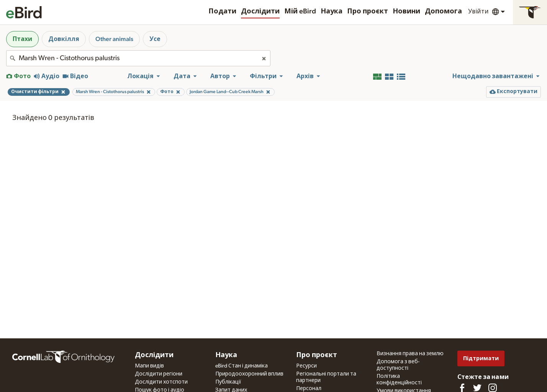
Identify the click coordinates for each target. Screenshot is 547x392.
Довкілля (64, 39)
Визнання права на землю (410, 354)
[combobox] (138, 58)
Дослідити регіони (159, 374)
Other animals (114, 39)
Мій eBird (300, 11)
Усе (155, 39)
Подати (222, 11)
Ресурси (306, 366)
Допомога (443, 11)
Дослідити (260, 11)
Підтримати (481, 358)
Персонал (309, 389)
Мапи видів (149, 366)
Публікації (228, 382)
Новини (406, 11)
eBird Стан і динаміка (242, 366)
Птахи (22, 39)
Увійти (478, 11)
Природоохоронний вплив (249, 374)
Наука (332, 11)
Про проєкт (368, 11)
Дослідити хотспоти (161, 382)
